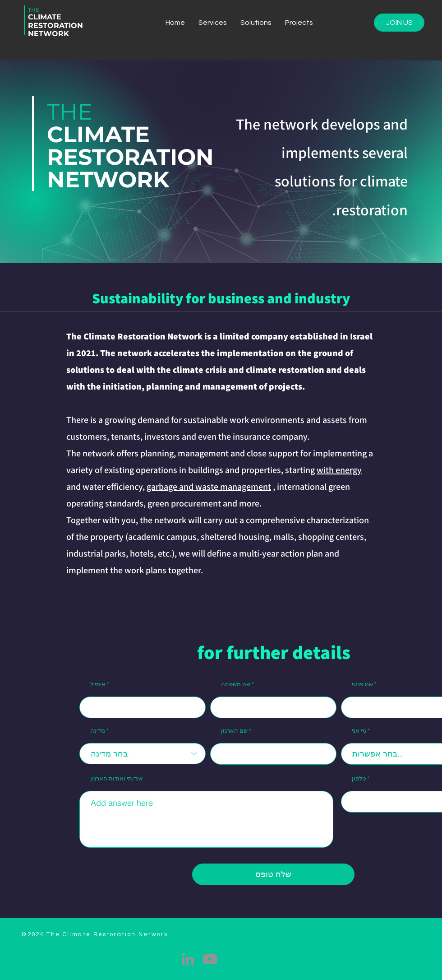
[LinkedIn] (188, 959)
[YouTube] (210, 959)
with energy (339, 470)
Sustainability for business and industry (221, 298)
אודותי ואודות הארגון (117, 779)
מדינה (98, 731)
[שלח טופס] (273, 874)
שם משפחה (236, 685)
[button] (256, 23)
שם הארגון (234, 731)
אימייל (98, 685)
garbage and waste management (209, 487)
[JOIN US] (399, 23)
